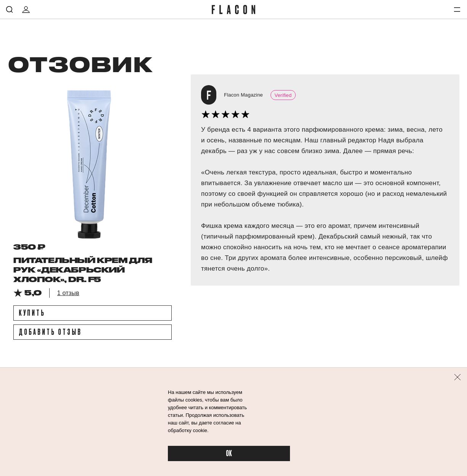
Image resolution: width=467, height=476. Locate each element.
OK (229, 454)
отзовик (80, 64)
